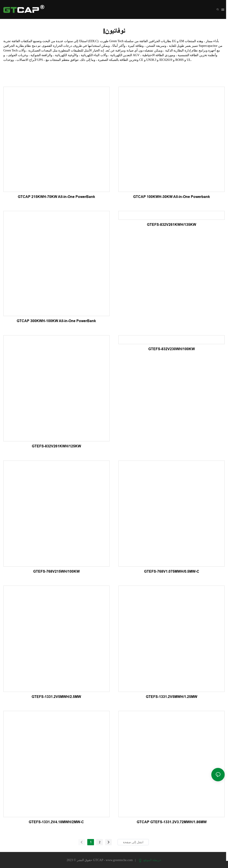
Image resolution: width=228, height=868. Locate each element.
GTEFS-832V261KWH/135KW (172, 225)
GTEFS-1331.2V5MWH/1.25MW (172, 697)
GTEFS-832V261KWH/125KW (56, 446)
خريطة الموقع (150, 860)
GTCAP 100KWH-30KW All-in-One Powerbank (172, 197)
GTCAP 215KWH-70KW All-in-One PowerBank (56, 197)
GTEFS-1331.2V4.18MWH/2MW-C (56, 822)
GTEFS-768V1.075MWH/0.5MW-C (172, 571)
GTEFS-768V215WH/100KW (56, 571)
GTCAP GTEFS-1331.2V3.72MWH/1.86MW (172, 822)
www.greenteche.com (120, 860)
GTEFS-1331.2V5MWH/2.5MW (56, 697)
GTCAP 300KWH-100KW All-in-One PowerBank (56, 321)
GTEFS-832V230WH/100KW (172, 349)
